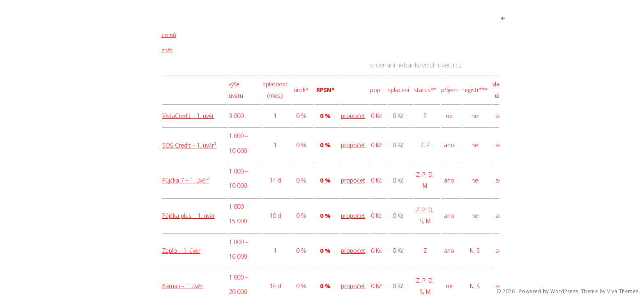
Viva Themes (623, 291)
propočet (353, 116)
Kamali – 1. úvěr (183, 286)
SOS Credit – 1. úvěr (190, 145)
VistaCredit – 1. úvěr (188, 116)
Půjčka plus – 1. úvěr (189, 216)
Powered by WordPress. (550, 291)
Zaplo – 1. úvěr (181, 251)
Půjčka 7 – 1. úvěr (186, 180)
